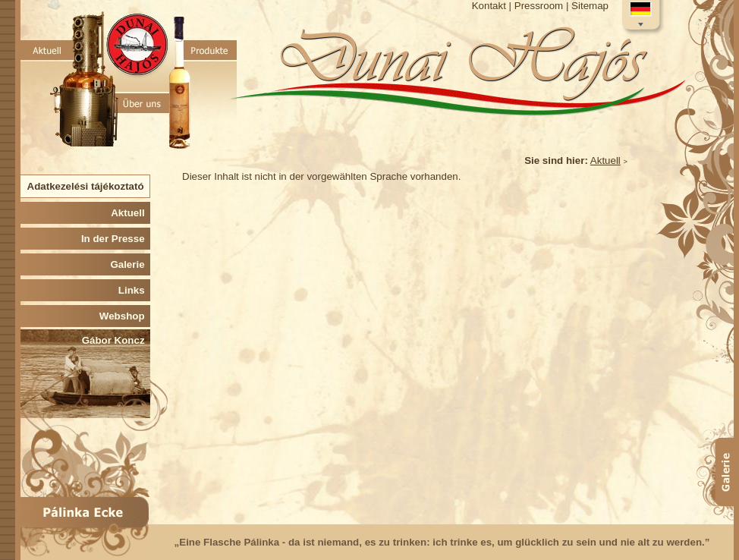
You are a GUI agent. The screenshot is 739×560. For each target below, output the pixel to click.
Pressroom (539, 6)
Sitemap (590, 6)
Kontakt (489, 6)
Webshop (125, 316)
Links (134, 290)
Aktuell (605, 160)
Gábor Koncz (116, 340)
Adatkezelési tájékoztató (88, 186)
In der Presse (116, 239)
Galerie (130, 264)
